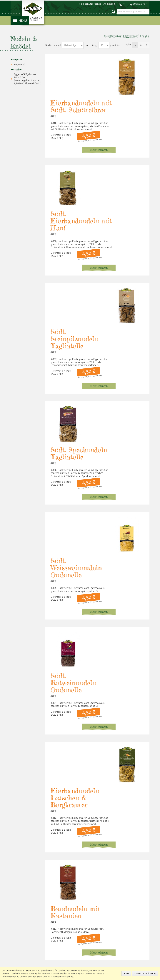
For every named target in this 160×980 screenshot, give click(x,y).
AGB (49, 860)
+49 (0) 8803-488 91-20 (132, 887)
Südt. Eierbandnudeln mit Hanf (105, 155)
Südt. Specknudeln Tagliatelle (109, 318)
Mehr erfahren (96, 121)
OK (127, 973)
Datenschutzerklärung (145, 973)
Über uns (139, 860)
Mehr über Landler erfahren (32, 914)
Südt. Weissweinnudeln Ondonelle (76, 396)
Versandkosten (93, 111)
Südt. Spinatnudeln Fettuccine (80, 702)
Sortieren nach (53, 45)
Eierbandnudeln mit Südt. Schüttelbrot (75, 74)
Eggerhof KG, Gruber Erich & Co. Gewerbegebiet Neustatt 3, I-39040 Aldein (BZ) (27, 79)
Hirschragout (101, 773)
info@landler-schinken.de (131, 899)
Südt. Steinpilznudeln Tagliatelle (75, 240)
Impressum (22, 860)
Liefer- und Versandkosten (69, 860)
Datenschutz (38, 860)
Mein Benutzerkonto (90, 4)
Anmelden (109, 4)
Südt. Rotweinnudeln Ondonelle (103, 474)
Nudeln (19, 65)
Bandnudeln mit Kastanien (105, 631)
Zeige (95, 45)
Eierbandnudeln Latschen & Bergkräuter (75, 553)
